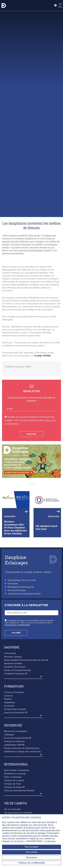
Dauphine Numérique (15, 702)
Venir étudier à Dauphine (17, 806)
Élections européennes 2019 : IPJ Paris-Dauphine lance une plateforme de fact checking (15, 563)
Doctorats (9, 741)
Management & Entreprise (21, 623)
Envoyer (31, 470)
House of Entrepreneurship (17, 706)
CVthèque (9, 770)
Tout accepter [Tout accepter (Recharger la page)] (31, 847)
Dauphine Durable (13, 699)
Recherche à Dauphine (15, 767)
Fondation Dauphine (14, 709)
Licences (8, 731)
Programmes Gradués (15, 745)
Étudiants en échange (15, 809)
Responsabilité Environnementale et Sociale (26, 696)
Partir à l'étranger (13, 813)
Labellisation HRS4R (14, 780)
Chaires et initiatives (14, 777)
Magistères (9, 738)
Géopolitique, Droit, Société (22, 616)
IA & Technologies (17, 626)
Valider (16, 668)
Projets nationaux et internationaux (22, 784)
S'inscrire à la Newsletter (26, 641)
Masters (8, 735)
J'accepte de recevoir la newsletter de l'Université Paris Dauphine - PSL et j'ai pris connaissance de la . (29, 658)
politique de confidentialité (17, 660)
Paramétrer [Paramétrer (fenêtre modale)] (31, 858)
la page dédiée (43, 391)
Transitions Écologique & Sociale (24, 629)
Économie (13, 619)
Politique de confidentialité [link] (31, 863)
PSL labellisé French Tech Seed (47, 563)
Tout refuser (31, 852)
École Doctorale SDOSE (16, 774)
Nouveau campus (13, 692)
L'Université (10, 689)
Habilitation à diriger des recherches (22, 787)
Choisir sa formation (14, 728)
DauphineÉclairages (16, 595)
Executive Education (14, 748)
